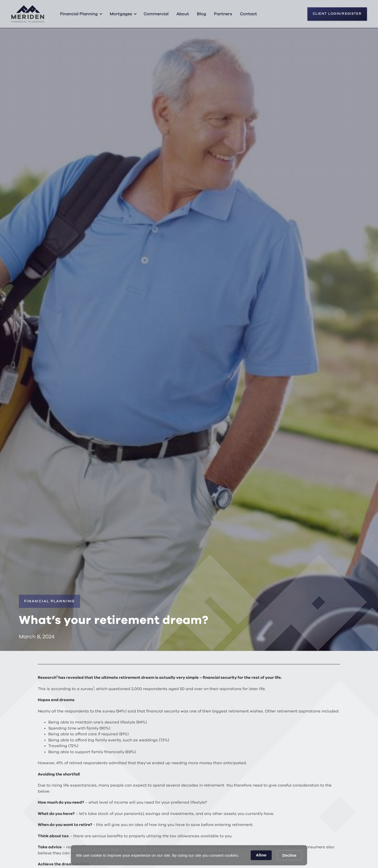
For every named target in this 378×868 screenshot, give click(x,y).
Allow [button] (261, 855)
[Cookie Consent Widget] (189, 855)
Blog (201, 14)
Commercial (156, 14)
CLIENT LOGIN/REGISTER (337, 14)
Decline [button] (289, 855)
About (183, 14)
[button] (80, 14)
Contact (248, 14)
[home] (28, 14)
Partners (223, 14)
